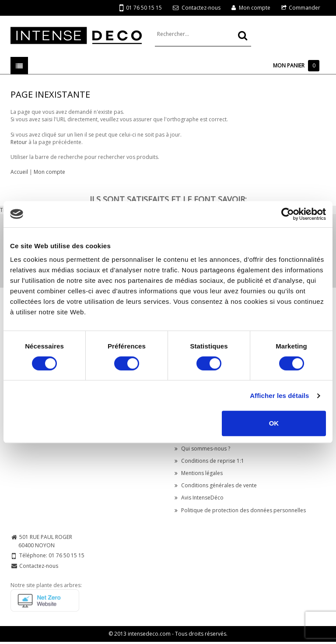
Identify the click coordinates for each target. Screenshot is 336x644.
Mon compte (255, 8)
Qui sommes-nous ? (202, 449)
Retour (19, 142)
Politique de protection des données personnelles (240, 510)
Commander (304, 8)
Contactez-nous (201, 8)
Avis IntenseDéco (199, 498)
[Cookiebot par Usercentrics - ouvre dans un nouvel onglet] (288, 214)
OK (274, 423)
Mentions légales (199, 473)
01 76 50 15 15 (141, 8)
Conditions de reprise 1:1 (209, 461)
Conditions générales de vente (216, 485)
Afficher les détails (279, 396)
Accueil (19, 172)
